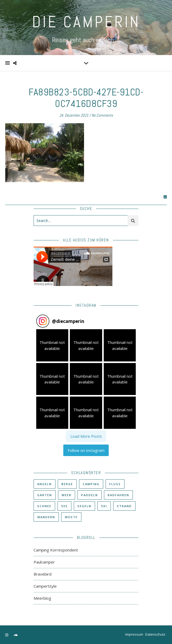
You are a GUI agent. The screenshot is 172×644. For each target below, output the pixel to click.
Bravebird (43, 574)
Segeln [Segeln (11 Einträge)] (84, 506)
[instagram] (7, 635)
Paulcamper (44, 562)
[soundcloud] (15, 635)
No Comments (102, 115)
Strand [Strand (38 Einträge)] (124, 506)
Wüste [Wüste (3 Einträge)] (71, 517)
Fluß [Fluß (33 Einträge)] (115, 484)
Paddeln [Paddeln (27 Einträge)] (90, 495)
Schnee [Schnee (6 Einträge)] (44, 506)
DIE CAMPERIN (86, 22)
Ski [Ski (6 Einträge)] (104, 506)
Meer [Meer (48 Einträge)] (67, 495)
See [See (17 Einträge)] (64, 506)
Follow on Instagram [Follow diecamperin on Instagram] (86, 450)
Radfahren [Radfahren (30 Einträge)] (118, 495)
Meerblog (42, 598)
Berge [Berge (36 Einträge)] (67, 484)
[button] (52, 345)
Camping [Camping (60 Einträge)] (91, 484)
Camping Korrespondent (56, 550)
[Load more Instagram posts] (86, 436)
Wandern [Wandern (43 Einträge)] (46, 517)
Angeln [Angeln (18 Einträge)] (45, 484)
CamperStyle (45, 586)
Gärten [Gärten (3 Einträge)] (45, 495)
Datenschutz (155, 634)
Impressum (134, 634)
